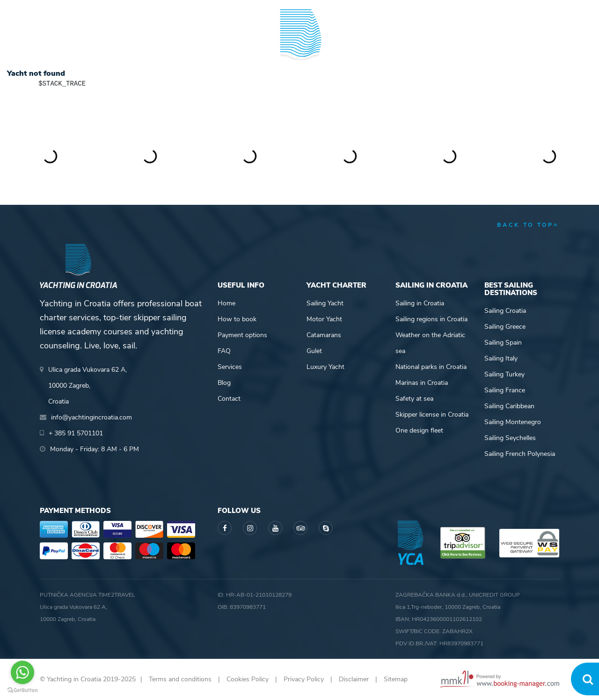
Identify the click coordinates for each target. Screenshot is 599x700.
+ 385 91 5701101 (72, 9)
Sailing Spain (503, 343)
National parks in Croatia (431, 367)
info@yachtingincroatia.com (154, 9)
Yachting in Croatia (300, 82)
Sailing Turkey (504, 374)
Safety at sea (414, 399)
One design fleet (419, 430)
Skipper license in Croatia (432, 415)
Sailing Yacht (325, 303)
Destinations (138, 44)
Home (226, 303)
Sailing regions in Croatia (431, 319)
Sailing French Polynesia (520, 454)
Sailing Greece (505, 327)
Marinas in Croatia (422, 383)
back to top (528, 225)
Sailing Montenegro (513, 422)
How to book (237, 319)
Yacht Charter (67, 44)
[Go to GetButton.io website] (22, 690)
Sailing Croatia (505, 311)
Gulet (314, 351)
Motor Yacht (324, 319)
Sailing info (377, 44)
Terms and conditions (180, 679)
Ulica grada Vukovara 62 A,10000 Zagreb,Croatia (88, 386)
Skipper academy (213, 44)
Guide (443, 44)
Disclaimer (354, 679)
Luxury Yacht (325, 367)
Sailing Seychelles (510, 438)
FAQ (224, 351)
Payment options (242, 335)
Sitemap (396, 679)
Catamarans (324, 335)
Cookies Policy (248, 679)
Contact (229, 399)
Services (230, 367)
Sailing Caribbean (509, 406)
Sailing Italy (501, 358)
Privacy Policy (304, 679)
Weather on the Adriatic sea (430, 343)
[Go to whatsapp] (22, 672)
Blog (495, 44)
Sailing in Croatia (420, 303)
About (548, 44)
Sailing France (505, 390)
